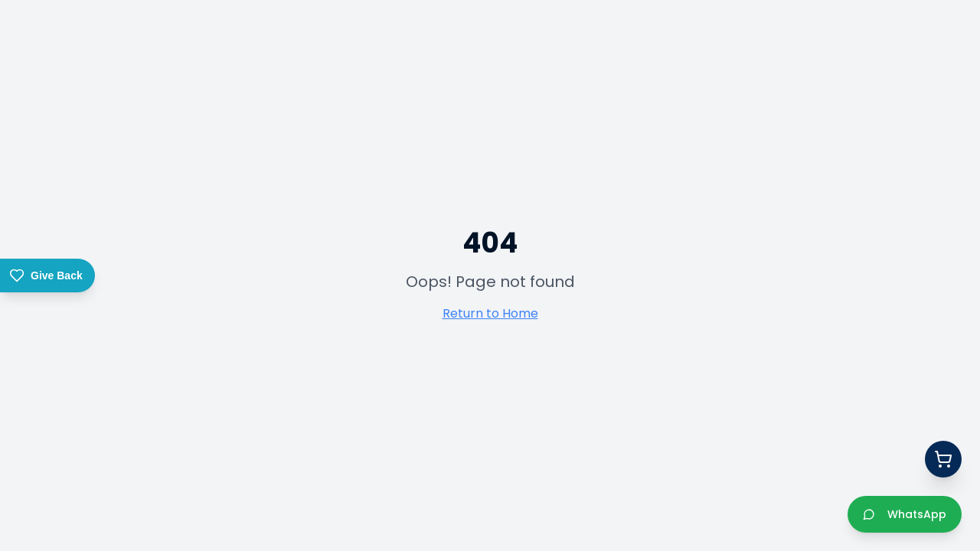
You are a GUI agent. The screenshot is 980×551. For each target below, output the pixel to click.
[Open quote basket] (943, 459)
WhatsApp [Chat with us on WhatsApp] (905, 514)
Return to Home (490, 313)
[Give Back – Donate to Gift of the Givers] (47, 275)
